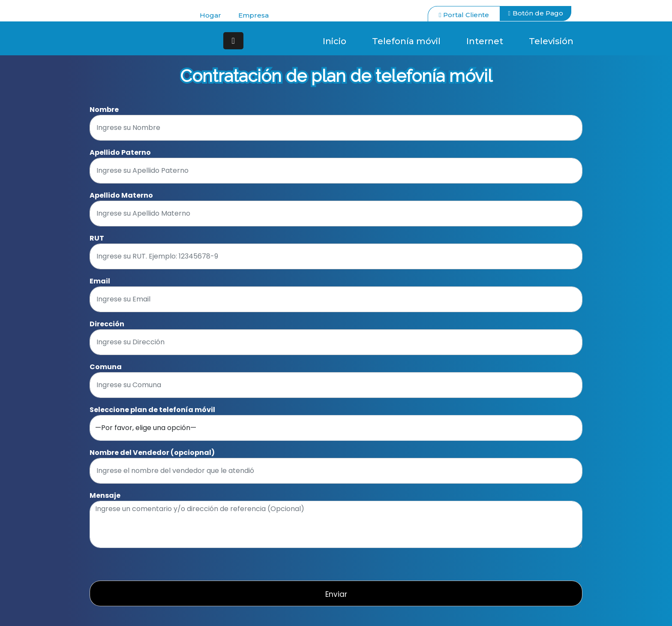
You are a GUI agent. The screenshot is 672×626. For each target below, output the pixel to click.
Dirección (107, 324)
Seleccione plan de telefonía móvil (152, 410)
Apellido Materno (121, 195)
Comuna (106, 367)
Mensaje (105, 495)
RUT (97, 238)
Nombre (104, 110)
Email (100, 281)
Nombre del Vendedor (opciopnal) (152, 453)
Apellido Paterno (120, 152)
